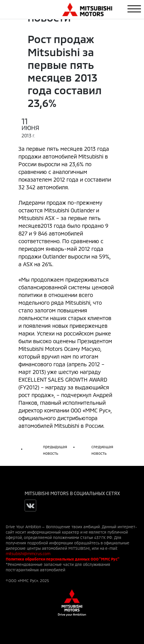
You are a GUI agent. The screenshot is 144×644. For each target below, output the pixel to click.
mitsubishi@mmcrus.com (28, 554)
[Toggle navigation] (134, 9)
